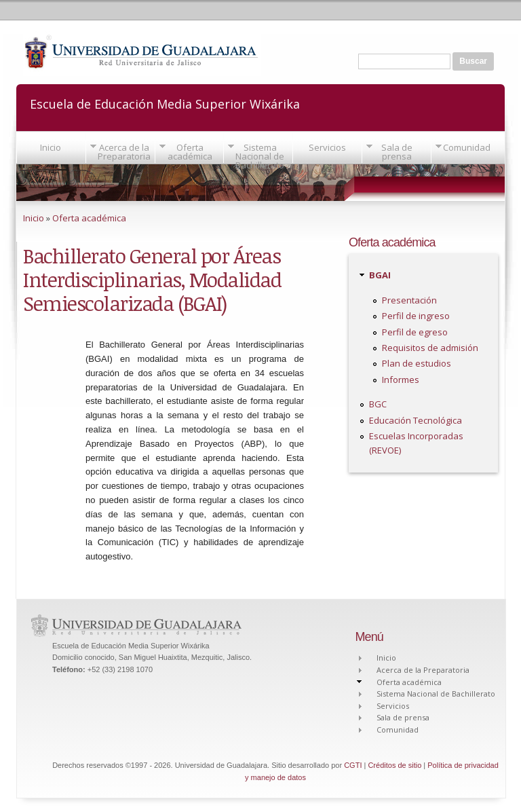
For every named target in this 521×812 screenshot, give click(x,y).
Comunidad (467, 147)
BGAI (380, 275)
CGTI (353, 765)
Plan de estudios (417, 363)
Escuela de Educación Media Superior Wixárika (165, 103)
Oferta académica (190, 152)
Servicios (327, 147)
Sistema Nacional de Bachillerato (260, 156)
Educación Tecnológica (416, 420)
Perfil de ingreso (416, 316)
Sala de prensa (397, 152)
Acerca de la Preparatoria (124, 152)
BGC (378, 404)
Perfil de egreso (415, 332)
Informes (401, 380)
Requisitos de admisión (430, 348)
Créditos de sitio (394, 765)
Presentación (409, 300)
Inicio (51, 147)
